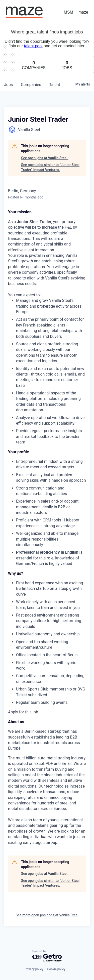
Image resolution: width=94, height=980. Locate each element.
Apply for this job (23, 712)
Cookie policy (56, 969)
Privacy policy (34, 969)
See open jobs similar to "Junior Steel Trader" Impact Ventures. (50, 167)
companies (31, 85)
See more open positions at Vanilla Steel (47, 915)
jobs (8, 85)
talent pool (33, 46)
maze (83, 12)
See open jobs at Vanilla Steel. (45, 158)
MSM (69, 12)
